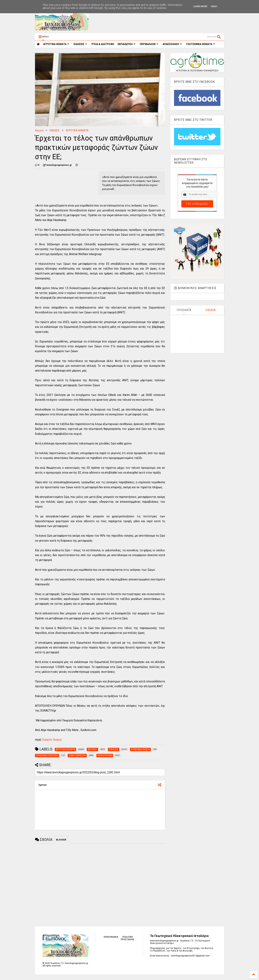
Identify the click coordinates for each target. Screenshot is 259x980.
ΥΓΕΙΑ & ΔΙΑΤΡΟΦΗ (103, 44)
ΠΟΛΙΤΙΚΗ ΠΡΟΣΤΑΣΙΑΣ (127, 938)
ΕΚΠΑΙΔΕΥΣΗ (126, 44)
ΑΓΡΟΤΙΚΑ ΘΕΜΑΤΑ (77, 130)
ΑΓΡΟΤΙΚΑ (56, 44)
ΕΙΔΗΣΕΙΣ (80, 44)
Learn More (200, 6)
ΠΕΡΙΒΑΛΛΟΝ (149, 44)
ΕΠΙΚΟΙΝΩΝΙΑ (111, 937)
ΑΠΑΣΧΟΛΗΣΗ (172, 44)
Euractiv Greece (52, 740)
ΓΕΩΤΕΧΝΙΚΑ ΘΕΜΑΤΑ (201, 44)
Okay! (214, 6)
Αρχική (39, 130)
